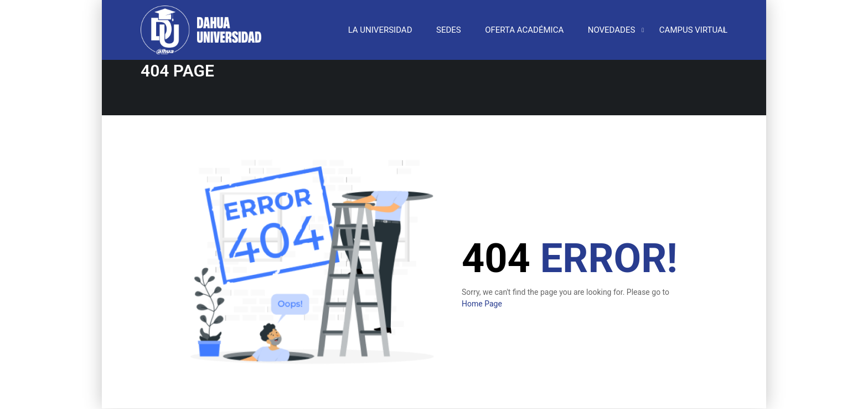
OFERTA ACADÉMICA (524, 30)
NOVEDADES (612, 30)
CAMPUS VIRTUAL (693, 30)
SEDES (449, 30)
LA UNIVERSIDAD (380, 30)
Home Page (482, 304)
